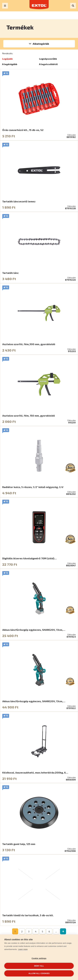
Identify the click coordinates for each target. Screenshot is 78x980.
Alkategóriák (41, 44)
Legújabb (7, 59)
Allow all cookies (39, 973)
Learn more (23, 949)
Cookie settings (39, 958)
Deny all (39, 966)
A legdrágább (10, 64)
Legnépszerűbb (48, 59)
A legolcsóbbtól (48, 64)
